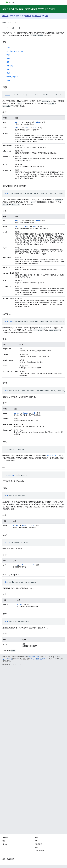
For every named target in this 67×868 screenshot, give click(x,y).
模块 (8, 62)
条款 (4, 859)
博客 (4, 841)
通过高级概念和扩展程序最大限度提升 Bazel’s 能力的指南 (29, 9)
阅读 (8, 73)
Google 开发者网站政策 (38, 659)
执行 (8, 55)
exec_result (9, 321)
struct (7, 95)
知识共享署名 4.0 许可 (34, 657)
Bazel (4, 23)
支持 (36, 841)
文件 (8, 58)
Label (27, 128)
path (35, 128)
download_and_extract (15, 51)
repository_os (10, 475)
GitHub (5, 844)
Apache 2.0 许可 (7, 659)
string (18, 122)
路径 (8, 69)
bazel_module (52, 456)
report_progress (12, 77)
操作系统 (10, 66)
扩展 (10, 23)
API (15, 23)
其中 (8, 80)
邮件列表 (28, 16)
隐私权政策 (11, 859)
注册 (47, 16)
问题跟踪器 (38, 844)
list (7, 449)
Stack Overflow (40, 851)
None (7, 391)
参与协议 (38, 16)
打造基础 (5, 16)
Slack (36, 847)
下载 (8, 48)
